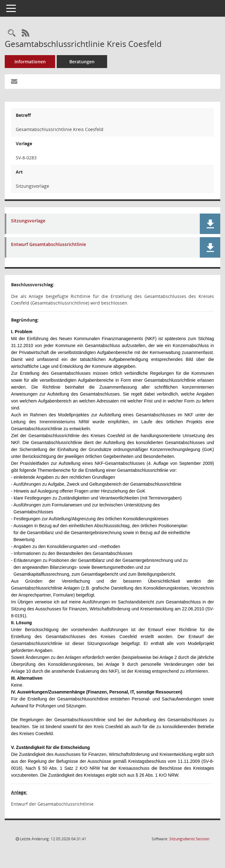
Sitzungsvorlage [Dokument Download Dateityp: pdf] (28, 221)
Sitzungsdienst (189, 839)
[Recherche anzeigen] (12, 33)
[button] (210, 224)
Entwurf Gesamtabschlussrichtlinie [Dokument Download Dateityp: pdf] (49, 245)
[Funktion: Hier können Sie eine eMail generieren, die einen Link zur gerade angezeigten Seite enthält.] (14, 82)
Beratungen (82, 62)
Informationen (30, 62)
